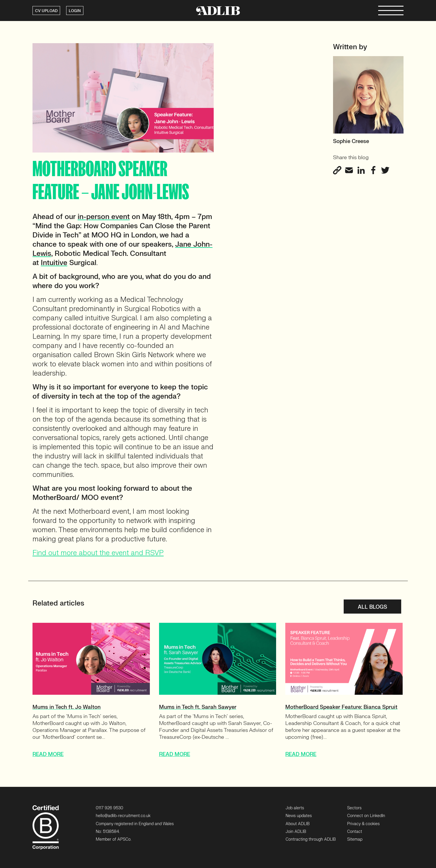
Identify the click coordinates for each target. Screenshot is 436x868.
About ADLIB (298, 824)
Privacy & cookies (363, 824)
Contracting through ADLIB (311, 839)
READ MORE (48, 754)
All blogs (372, 607)
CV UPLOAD (46, 11)
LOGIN (75, 11)
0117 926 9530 (109, 808)
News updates (299, 816)
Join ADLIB (296, 832)
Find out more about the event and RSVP (98, 553)
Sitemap (355, 839)
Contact (355, 832)
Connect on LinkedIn (366, 816)
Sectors (354, 808)
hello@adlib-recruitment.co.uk (123, 816)
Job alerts (295, 808)
